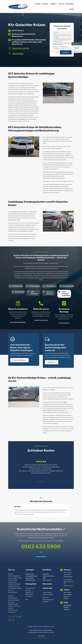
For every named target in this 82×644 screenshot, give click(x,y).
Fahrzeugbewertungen (31, 576)
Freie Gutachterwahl (19, 360)
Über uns (62, 4)
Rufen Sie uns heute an (41, 320)
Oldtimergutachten (30, 580)
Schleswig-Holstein (30, 588)
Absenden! (66, 52)
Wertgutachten (20, 292)
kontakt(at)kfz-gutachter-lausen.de (67, 607)
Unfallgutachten (17, 286)
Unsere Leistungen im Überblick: (66, 294)
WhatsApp (18, 54)
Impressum (46, 574)
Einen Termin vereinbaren (18, 322)
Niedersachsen (29, 592)
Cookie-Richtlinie (47, 580)
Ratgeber (54, 4)
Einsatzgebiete (70, 4)
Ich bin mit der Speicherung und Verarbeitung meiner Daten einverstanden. (62, 47)
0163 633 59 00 (20, 49)
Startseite (38, 4)
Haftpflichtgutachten (36, 286)
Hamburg (28, 590)
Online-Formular (64, 323)
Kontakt (72, 9)
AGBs (44, 578)
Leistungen (45, 4)
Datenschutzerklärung (49, 576)
